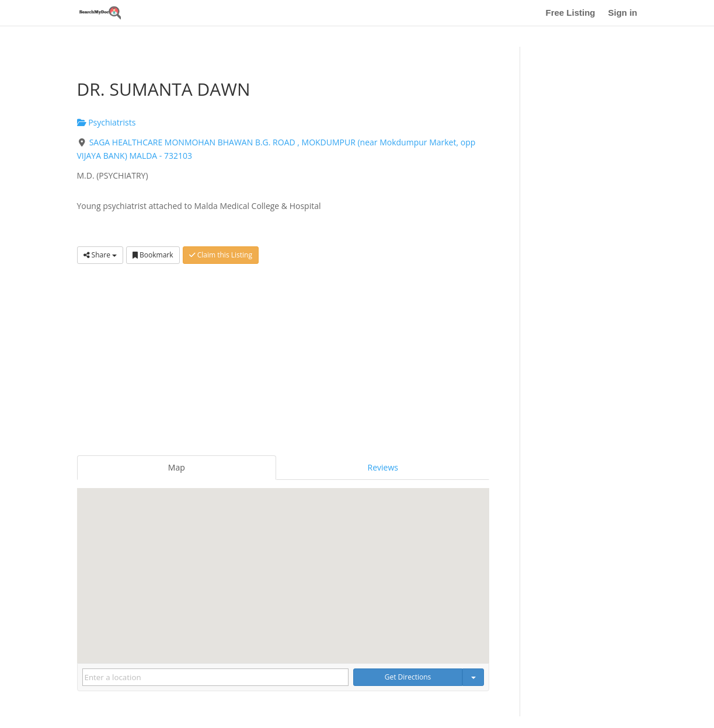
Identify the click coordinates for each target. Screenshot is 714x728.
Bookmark (153, 255)
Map (177, 467)
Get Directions (408, 677)
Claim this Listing (221, 255)
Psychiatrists (107, 122)
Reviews (383, 467)
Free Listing (570, 13)
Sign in (623, 13)
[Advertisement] (283, 351)
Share (100, 255)
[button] (283, 565)
